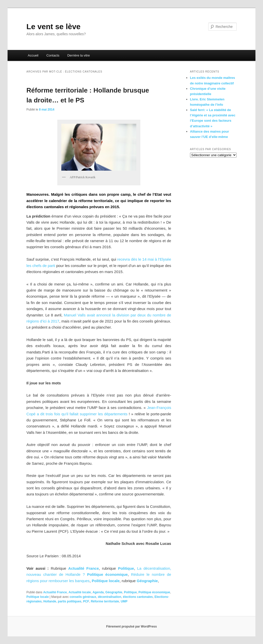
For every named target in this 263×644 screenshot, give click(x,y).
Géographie (114, 592)
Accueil (33, 55)
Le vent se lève (53, 26)
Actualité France (83, 568)
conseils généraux (83, 597)
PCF (86, 601)
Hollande (50, 601)
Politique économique (108, 574)
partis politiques (70, 601)
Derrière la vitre (79, 55)
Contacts (53, 55)
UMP (124, 601)
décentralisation (109, 597)
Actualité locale (80, 592)
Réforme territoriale (105, 601)
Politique (130, 592)
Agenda (98, 592)
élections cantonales (138, 597)
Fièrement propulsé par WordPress (131, 627)
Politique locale (106, 581)
